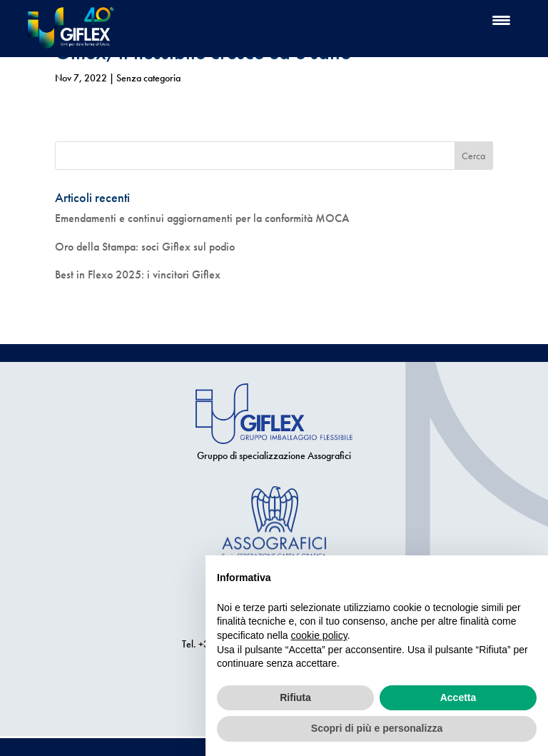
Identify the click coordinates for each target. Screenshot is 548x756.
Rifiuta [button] (295, 697)
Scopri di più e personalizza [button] (377, 728)
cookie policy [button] (319, 635)
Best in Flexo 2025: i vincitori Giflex (138, 274)
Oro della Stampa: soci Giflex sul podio (145, 247)
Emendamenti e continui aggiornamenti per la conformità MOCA (202, 218)
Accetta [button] (458, 697)
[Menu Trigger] (501, 20)
